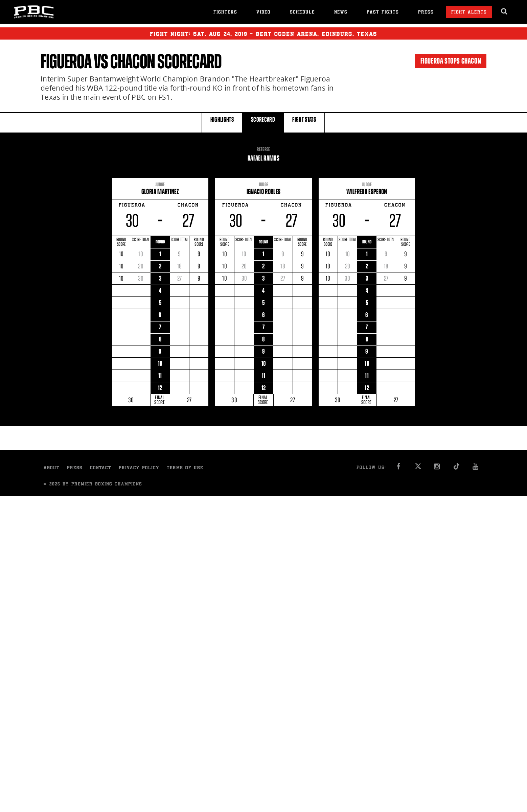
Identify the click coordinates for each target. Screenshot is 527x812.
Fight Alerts (469, 13)
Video (263, 13)
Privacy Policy (139, 468)
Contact (101, 468)
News (341, 13)
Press (426, 13)
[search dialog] (505, 11)
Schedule (302, 13)
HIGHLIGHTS (222, 122)
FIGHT (304, 122)
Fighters (225, 13)
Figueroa (66, 62)
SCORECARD (263, 122)
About (52, 468)
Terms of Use (185, 468)
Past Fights (383, 13)
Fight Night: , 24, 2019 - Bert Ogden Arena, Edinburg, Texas (263, 33)
